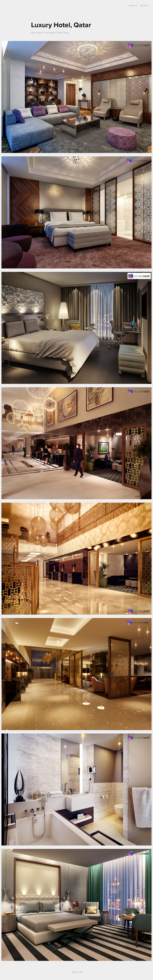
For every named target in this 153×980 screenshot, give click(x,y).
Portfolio (133, 6)
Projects (144, 6)
